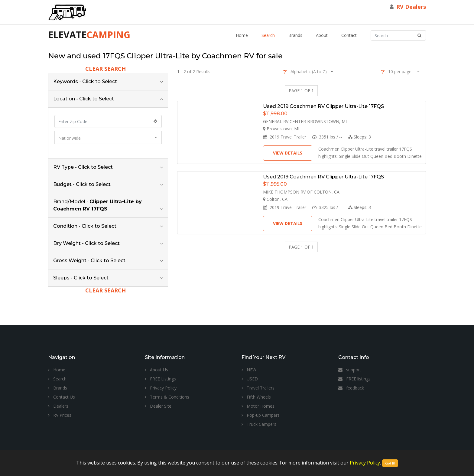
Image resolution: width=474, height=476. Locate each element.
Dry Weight (86, 243)
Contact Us (62, 397)
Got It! (390, 463)
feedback (351, 388)
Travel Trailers (258, 388)
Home (242, 35)
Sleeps (81, 278)
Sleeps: (360, 137)
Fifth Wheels (256, 397)
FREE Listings (160, 379)
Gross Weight (89, 261)
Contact (349, 35)
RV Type (83, 167)
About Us (156, 370)
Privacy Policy (161, 388)
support (350, 370)
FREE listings (354, 379)
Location (84, 99)
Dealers (58, 406)
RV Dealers (411, 7)
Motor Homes (258, 406)
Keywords (85, 82)
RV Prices (60, 415)
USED (250, 379)
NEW (249, 370)
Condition (85, 226)
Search (268, 35)
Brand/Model (97, 205)
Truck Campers (259, 424)
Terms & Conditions (167, 397)
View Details (288, 153)
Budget (82, 184)
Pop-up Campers (261, 415)
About (322, 35)
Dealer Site (158, 406)
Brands (295, 35)
